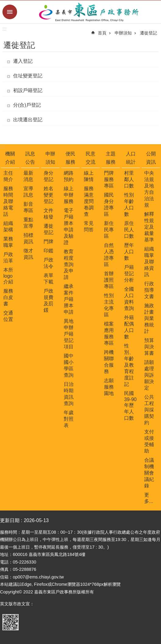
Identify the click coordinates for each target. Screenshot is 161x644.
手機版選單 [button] (10, 12)
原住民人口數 (129, 230)
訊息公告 (30, 158)
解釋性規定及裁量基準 (149, 227)
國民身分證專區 (109, 205)
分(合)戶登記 (27, 105)
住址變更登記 (28, 76)
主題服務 (111, 158)
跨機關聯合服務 (109, 362)
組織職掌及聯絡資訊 (149, 262)
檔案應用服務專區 (109, 333)
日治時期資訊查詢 (69, 394)
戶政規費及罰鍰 (48, 301)
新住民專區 (109, 230)
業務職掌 (8, 242)
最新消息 (28, 176)
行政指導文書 (149, 290)
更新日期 (10, 520)
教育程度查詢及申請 (69, 264)
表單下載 (48, 279)
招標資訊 (28, 238)
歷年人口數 (129, 252)
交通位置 (8, 316)
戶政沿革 (8, 258)
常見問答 (89, 226)
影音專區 (28, 207)
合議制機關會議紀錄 (149, 473)
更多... (149, 498)
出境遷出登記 (28, 120)
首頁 (102, 33)
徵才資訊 (28, 254)
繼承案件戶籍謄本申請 (69, 299)
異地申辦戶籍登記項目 (69, 334)
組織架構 (8, 226)
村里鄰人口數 (129, 179)
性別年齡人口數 (129, 205)
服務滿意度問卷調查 (89, 201)
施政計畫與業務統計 (149, 318)
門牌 (48, 242)
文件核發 (48, 214)
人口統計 (131, 158)
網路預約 (69, 176)
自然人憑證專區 (109, 255)
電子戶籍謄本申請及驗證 (69, 226)
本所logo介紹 (8, 276)
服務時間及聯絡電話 (8, 201)
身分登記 (48, 176)
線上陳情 (89, 176)
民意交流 (91, 158)
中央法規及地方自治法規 (149, 189)
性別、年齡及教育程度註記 (129, 365)
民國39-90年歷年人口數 (130, 406)
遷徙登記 (148, 33)
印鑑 (48, 251)
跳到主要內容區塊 (3, 3)
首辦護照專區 (109, 280)
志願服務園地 (109, 387)
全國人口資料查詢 (129, 299)
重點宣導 (28, 223)
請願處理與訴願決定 (149, 375)
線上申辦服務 (69, 195)
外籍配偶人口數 (129, 327)
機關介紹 (10, 158)
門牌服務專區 (109, 179)
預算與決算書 (149, 347)
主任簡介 (8, 176)
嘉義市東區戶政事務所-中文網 (89, 12)
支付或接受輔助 (149, 441)
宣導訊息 (28, 192)
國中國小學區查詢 (69, 365)
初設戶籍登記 (28, 90)
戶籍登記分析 (129, 274)
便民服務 (70, 158)
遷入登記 (23, 61)
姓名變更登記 (48, 195)
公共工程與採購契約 (149, 410)
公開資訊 (151, 158)
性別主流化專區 (109, 305)
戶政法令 (48, 263)
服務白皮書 (8, 297)
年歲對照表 (69, 419)
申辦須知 (123, 33)
